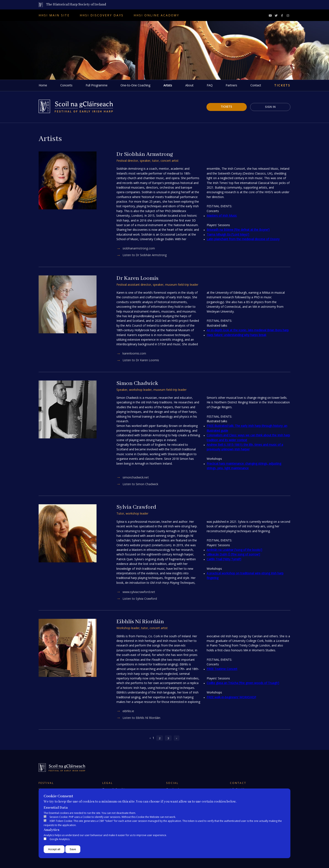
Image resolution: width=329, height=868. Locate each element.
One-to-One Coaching (135, 85)
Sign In (269, 107)
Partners (231, 85)
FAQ (210, 85)
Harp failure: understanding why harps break (236, 335)
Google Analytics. (60, 839)
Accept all (54, 849)
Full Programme (97, 85)
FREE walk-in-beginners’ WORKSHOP (231, 697)
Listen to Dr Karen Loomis (142, 360)
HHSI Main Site (54, 15)
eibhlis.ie (129, 711)
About (189, 85)
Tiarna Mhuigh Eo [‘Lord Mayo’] (228, 234)
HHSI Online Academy (156, 15)
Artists (168, 85)
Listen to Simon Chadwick (141, 484)
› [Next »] (177, 738)
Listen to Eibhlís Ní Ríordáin (142, 718)
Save (73, 849)
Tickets (282, 85)
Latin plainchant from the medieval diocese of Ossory (243, 239)
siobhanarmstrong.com (139, 248)
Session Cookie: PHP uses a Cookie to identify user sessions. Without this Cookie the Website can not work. (113, 817)
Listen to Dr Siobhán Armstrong (146, 255)
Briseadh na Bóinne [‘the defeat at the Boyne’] (238, 230)
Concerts (66, 85)
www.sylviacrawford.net (140, 592)
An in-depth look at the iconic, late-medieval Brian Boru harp (248, 330)
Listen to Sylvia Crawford (141, 598)
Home (43, 85)
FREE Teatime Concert (222, 669)
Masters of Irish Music (222, 216)
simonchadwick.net (136, 477)
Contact (256, 85)
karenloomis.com (135, 353)
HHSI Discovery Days (102, 15)
